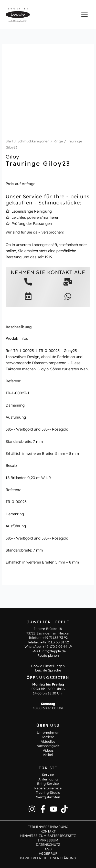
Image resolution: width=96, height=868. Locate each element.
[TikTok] (64, 809)
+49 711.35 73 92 (55, 638)
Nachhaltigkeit (48, 746)
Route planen (48, 655)
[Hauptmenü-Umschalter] (84, 15)
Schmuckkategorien (33, 141)
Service (48, 775)
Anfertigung (48, 779)
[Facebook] (43, 809)
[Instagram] (32, 809)
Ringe (58, 141)
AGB (48, 849)
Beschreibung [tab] (19, 327)
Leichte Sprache (48, 670)
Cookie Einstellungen (48, 666)
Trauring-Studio (48, 792)
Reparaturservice (48, 788)
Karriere (48, 737)
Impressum (48, 840)
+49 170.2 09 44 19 (57, 646)
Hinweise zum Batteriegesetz (48, 836)
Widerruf (48, 853)
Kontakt (48, 831)
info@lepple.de (54, 651)
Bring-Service (48, 784)
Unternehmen (48, 732)
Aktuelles (48, 741)
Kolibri (48, 755)
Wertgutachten (48, 797)
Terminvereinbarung (48, 827)
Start (9, 141)
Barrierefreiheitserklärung (48, 858)
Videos (48, 750)
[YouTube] (54, 809)
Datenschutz (48, 845)
